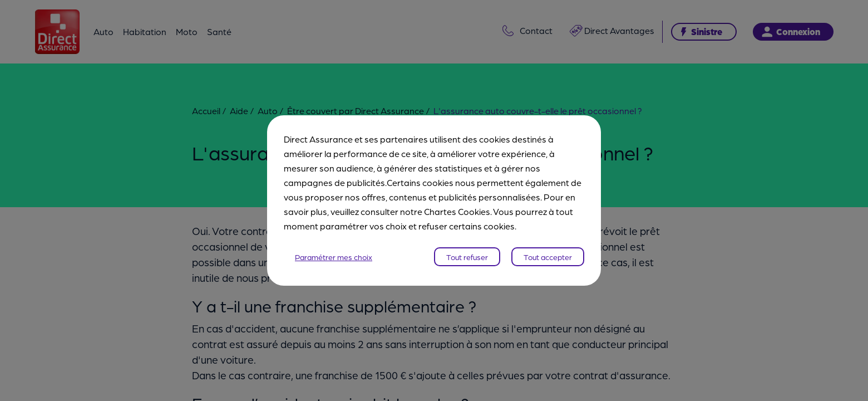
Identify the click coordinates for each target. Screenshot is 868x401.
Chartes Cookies (457, 211)
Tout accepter (548, 257)
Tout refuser (467, 257)
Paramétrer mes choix (334, 257)
